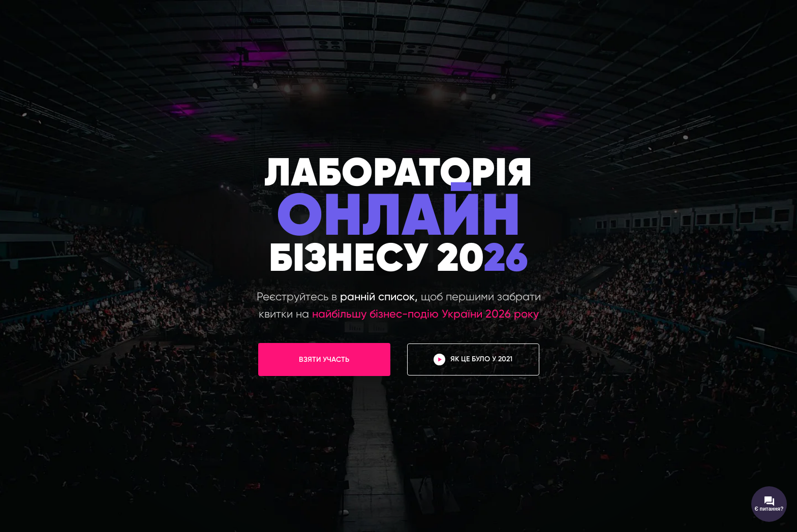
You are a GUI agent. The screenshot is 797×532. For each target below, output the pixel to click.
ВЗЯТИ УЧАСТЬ (324, 359)
